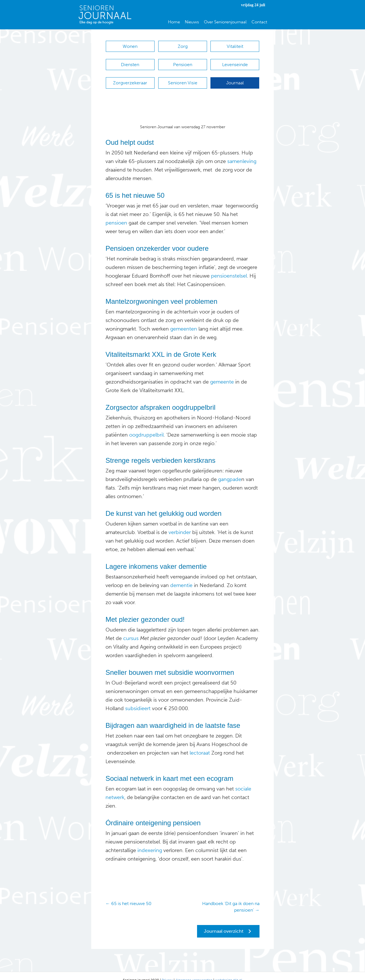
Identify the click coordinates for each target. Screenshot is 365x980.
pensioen (116, 214)
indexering (149, 842)
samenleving (242, 153)
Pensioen (183, 62)
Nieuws (192, 22)
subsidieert (138, 700)
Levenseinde (235, 62)
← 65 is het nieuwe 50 (128, 895)
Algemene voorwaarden (194, 971)
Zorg (183, 46)
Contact (259, 22)
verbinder (180, 524)
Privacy (167, 971)
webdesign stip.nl (229, 971)
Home (174, 22)
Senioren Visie (183, 77)
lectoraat (200, 744)
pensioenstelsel (228, 267)
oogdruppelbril (146, 426)
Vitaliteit (235, 46)
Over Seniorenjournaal (225, 22)
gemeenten (183, 320)
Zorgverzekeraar (130, 77)
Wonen (130, 46)
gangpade (230, 471)
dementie (181, 577)
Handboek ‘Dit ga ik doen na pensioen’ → (231, 898)
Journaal (235, 77)
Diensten (130, 62)
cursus (130, 630)
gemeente (221, 373)
